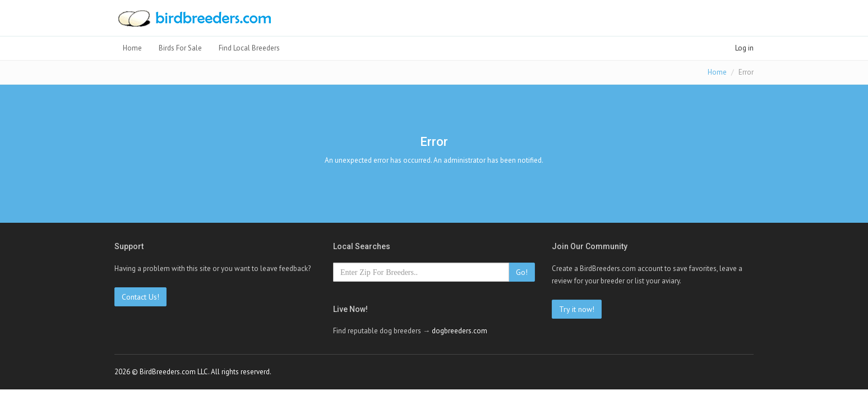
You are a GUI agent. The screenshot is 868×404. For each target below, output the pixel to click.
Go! (522, 272)
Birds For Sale (180, 48)
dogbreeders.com (460, 331)
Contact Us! (140, 297)
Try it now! (577, 309)
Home (132, 48)
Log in (744, 48)
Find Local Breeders (249, 48)
